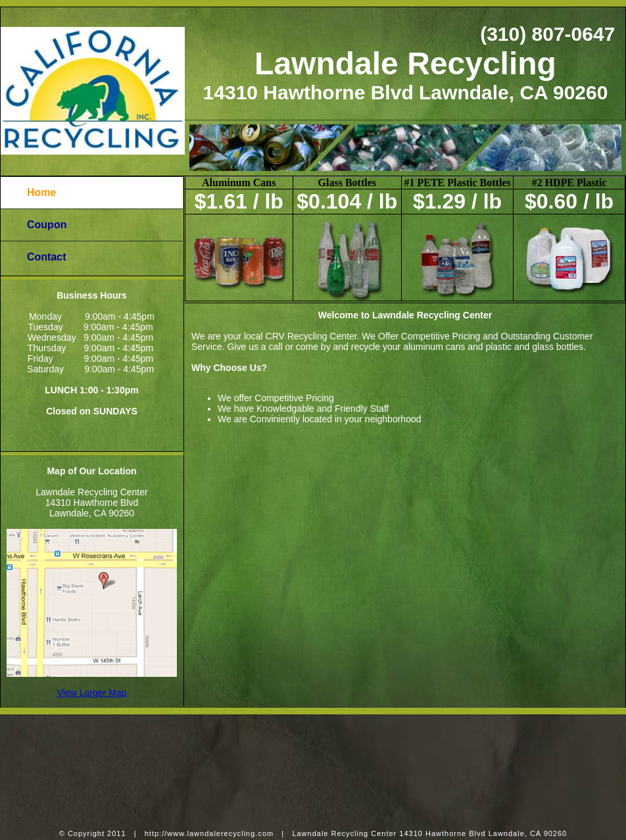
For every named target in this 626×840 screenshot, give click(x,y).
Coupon (47, 225)
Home (41, 192)
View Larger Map (92, 693)
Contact (47, 257)
